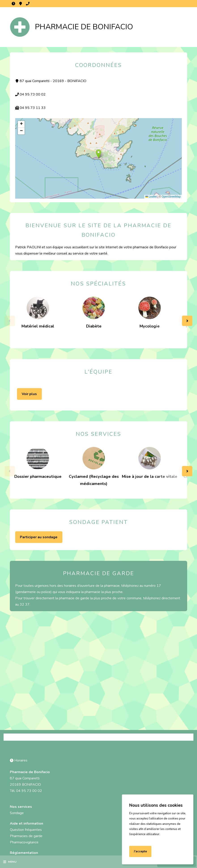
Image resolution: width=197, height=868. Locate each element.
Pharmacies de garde (26, 836)
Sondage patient (98, 522)
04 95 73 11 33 (30, 108)
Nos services (99, 434)
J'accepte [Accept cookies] (140, 851)
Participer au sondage (39, 537)
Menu (10, 862)
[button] (98, 154)
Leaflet (151, 197)
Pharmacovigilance (24, 842)
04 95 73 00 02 (28, 4)
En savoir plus (140, 840)
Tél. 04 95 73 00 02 (26, 791)
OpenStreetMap (171, 197)
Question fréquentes (26, 830)
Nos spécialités (98, 284)
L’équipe (98, 372)
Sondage (17, 813)
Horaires (13, 4)
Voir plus (29, 394)
